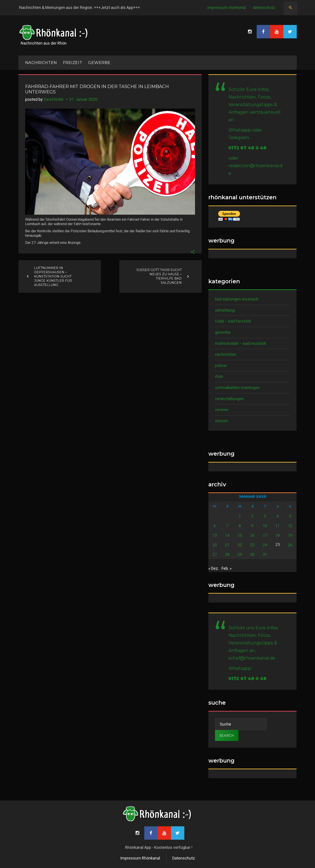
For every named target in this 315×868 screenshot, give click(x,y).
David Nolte (54, 99)
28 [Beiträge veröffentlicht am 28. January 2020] (227, 554)
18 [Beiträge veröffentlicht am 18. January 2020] (277, 535)
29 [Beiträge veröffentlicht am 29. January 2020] (240, 554)
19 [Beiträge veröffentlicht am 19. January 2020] (290, 535)
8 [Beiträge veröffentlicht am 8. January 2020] (240, 526)
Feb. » (227, 568)
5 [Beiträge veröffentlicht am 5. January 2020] (290, 516)
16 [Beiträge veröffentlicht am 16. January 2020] (252, 535)
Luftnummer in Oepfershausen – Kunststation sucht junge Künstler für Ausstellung (53, 276)
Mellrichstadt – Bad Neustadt (241, 343)
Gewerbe (99, 63)
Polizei (221, 365)
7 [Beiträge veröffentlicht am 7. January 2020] (227, 526)
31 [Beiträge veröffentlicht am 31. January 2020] (265, 554)
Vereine (222, 410)
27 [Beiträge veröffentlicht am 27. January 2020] (215, 554)
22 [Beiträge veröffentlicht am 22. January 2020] (240, 545)
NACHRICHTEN (41, 63)
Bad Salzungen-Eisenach (237, 299)
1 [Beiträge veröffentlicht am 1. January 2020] (240, 516)
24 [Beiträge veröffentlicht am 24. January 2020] (265, 545)
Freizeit (73, 63)
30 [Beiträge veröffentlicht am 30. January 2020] (252, 554)
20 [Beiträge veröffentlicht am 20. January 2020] (215, 545)
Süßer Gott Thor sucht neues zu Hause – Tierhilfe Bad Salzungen (159, 276)
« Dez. (214, 568)
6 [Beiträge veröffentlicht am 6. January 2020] (215, 526)
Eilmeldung (225, 310)
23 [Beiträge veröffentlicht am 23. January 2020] (252, 545)
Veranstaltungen (229, 399)
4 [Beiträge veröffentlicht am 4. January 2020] (277, 516)
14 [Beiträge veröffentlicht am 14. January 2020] (227, 535)
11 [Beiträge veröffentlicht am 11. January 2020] (277, 526)
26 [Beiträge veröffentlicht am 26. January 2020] (290, 545)
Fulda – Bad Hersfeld (233, 321)
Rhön (219, 376)
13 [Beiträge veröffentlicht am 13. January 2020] (215, 535)
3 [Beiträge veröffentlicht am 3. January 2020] (265, 516)
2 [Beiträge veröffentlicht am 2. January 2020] (252, 516)
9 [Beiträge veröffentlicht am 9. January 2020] (252, 526)
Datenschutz (264, 7)
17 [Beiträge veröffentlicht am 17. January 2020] (265, 535)
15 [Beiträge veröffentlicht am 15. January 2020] (240, 535)
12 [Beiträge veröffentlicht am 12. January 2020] (290, 526)
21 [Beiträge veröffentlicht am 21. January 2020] (227, 545)
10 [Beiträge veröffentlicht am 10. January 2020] (265, 526)
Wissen (222, 421)
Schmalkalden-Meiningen (237, 388)
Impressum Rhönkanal (227, 7)
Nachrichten (226, 354)
